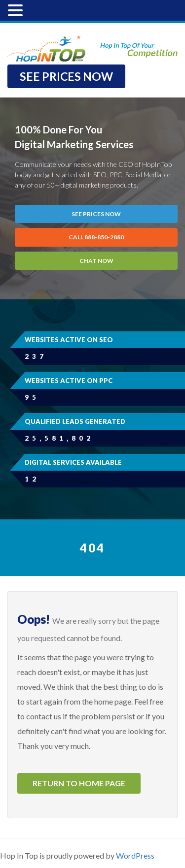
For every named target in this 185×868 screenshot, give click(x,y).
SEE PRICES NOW (66, 76)
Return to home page (79, 783)
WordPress (135, 855)
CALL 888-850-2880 (96, 237)
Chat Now (96, 261)
